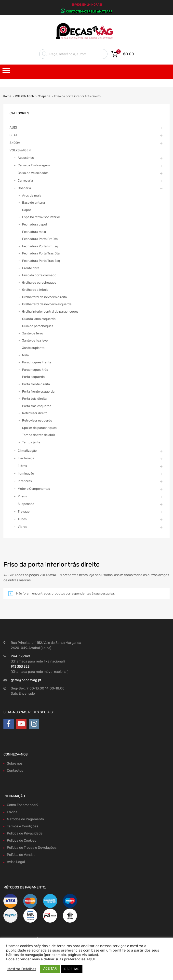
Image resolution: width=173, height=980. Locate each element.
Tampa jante (31, 442)
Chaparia (44, 96)
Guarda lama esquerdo (39, 319)
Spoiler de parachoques (39, 428)
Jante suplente (33, 348)
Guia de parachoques (38, 326)
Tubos (22, 519)
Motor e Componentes (34, 489)
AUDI (13, 127)
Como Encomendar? (23, 805)
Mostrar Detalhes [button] (22, 969)
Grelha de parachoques (39, 283)
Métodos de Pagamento (25, 819)
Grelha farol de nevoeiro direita (44, 297)
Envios (12, 812)
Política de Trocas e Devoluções (32, 848)
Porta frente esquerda (38, 391)
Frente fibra (31, 268)
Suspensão (26, 504)
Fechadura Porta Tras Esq (41, 261)
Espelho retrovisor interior (41, 217)
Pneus (22, 496)
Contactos (15, 771)
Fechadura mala (34, 232)
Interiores (25, 481)
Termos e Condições (23, 826)
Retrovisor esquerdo (37, 420)
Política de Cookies (21, 841)
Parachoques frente (37, 362)
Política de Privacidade (25, 833)
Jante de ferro (33, 333)
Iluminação (26, 473)
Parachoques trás (35, 370)
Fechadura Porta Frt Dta (40, 239)
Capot (27, 210)
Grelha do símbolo (35, 290)
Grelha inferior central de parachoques (50, 311)
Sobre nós (15, 763)
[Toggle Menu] (6, 72)
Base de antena (33, 203)
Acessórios (26, 158)
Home (7, 96)
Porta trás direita (34, 399)
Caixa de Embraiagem (34, 165)
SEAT (13, 135)
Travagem (25, 511)
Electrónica (26, 458)
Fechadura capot (35, 224)
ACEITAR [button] (50, 969)
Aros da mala (32, 195)
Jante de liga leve (35, 340)
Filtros (22, 466)
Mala (25, 355)
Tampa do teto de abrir (39, 435)
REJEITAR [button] (72, 969)
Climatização (27, 451)
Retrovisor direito (35, 413)
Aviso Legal (16, 862)
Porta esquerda (33, 377)
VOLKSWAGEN (25, 96)
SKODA (15, 143)
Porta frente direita (36, 384)
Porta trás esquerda (37, 406)
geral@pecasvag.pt (26, 680)
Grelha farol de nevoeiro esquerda (47, 304)
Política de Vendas (21, 855)
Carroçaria (25, 180)
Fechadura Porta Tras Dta (41, 253)
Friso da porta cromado (39, 275)
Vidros (22, 527)
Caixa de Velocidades (33, 173)
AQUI (91, 959)
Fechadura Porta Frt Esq (40, 246)
